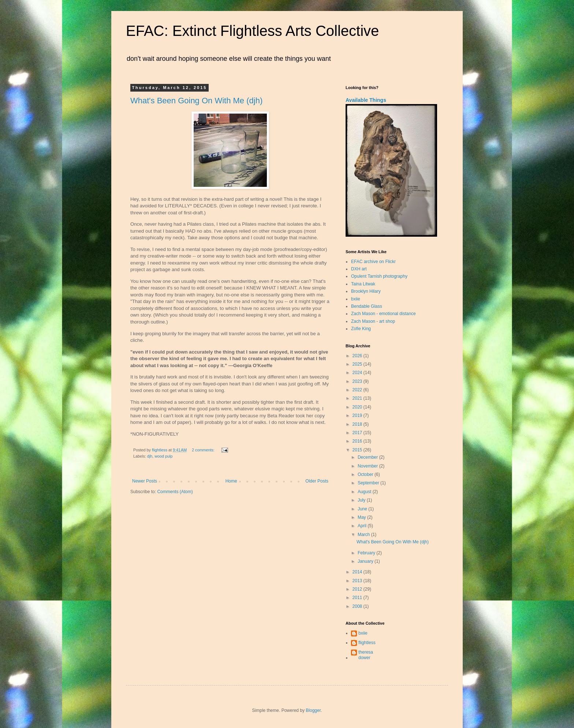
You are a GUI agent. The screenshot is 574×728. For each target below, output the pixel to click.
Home (231, 481)
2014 (358, 572)
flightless (367, 643)
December (368, 457)
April (363, 526)
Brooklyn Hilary (366, 291)
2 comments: (204, 450)
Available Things (366, 100)
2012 (358, 589)
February (367, 553)
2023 (358, 381)
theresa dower (366, 655)
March (364, 535)
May (362, 517)
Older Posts (317, 481)
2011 (358, 598)
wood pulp (163, 456)
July (362, 500)
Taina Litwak (363, 284)
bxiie (356, 299)
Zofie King (361, 329)
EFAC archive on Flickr (373, 262)
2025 (358, 364)
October (366, 474)
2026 (358, 356)
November (368, 466)
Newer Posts (145, 481)
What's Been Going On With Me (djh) (196, 101)
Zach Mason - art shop (373, 321)
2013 (358, 581)
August (365, 492)
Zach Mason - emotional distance (383, 314)
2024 (358, 373)
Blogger (313, 710)
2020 (358, 407)
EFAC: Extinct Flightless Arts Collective (252, 31)
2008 (358, 606)
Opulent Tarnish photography (379, 276)
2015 (358, 450)
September (369, 483)
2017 (358, 433)
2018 (358, 424)
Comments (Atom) (175, 492)
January (366, 561)
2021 (358, 398)
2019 (358, 415)
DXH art (359, 269)
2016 (358, 441)
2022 (358, 390)
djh (150, 456)
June (363, 509)
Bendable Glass (367, 306)
